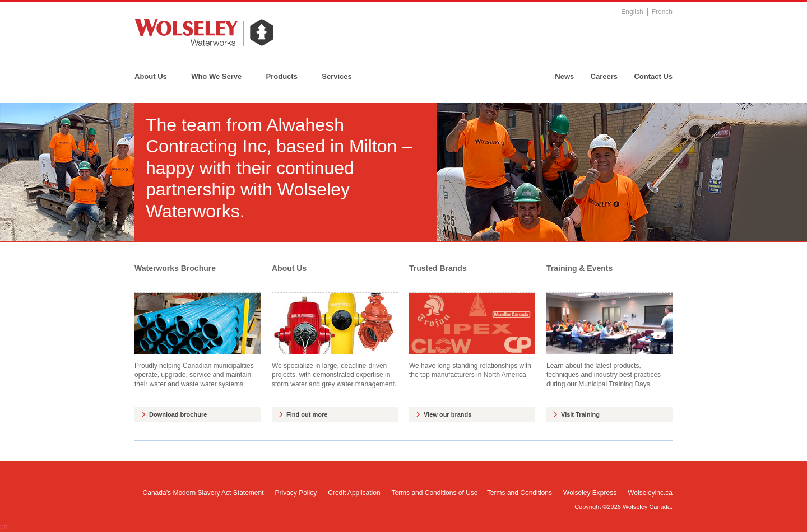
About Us (151, 76)
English (632, 12)
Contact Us (653, 76)
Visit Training (580, 414)
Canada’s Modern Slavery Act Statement (203, 493)
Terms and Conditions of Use (434, 493)
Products (282, 76)
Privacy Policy (296, 493)
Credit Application (354, 493)
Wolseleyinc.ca (650, 493)
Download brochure (178, 414)
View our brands (447, 414)
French (662, 12)
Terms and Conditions (520, 493)
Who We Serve (216, 76)
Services (337, 76)
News (564, 76)
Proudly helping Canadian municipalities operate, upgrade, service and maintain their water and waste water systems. (198, 340)
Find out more (307, 414)
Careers (604, 76)
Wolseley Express (590, 493)
